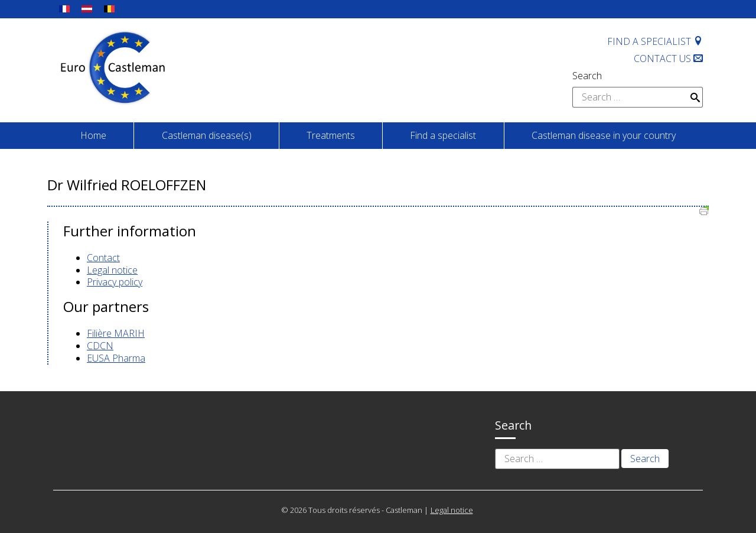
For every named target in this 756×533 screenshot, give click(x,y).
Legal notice (112, 270)
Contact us (668, 58)
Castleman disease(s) (207, 135)
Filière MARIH (116, 333)
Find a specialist (655, 41)
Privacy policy (115, 282)
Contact (103, 258)
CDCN (100, 346)
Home (93, 135)
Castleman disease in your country (604, 135)
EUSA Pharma (116, 358)
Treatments (331, 135)
